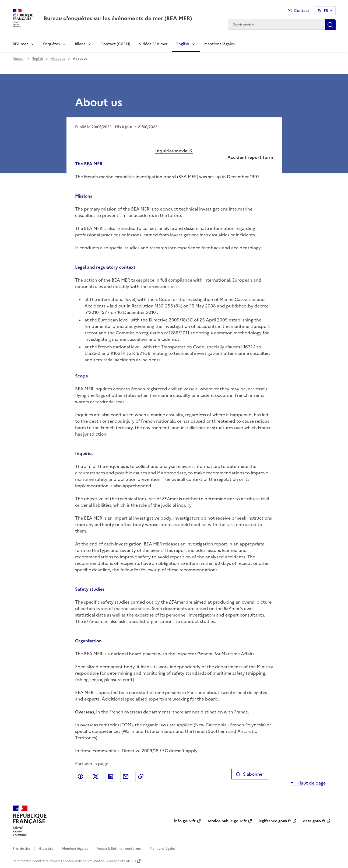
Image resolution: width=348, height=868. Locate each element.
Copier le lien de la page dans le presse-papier (141, 776)
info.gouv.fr (185, 821)
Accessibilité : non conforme (119, 849)
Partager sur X (96, 776)
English (183, 44)
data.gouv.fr (314, 821)
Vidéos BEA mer (153, 44)
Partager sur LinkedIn (111, 776)
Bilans (80, 44)
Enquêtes (51, 44)
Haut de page (311, 783)
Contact (302, 11)
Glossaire (46, 849)
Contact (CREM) (115, 44)
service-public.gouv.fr (227, 821)
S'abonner (250, 774)
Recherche (330, 25)
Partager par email (126, 776)
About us (58, 59)
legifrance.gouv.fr (275, 821)
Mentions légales (219, 44)
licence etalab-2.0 (122, 861)
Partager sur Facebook (80, 776)
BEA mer (20, 44)
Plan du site (21, 849)
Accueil (18, 59)
